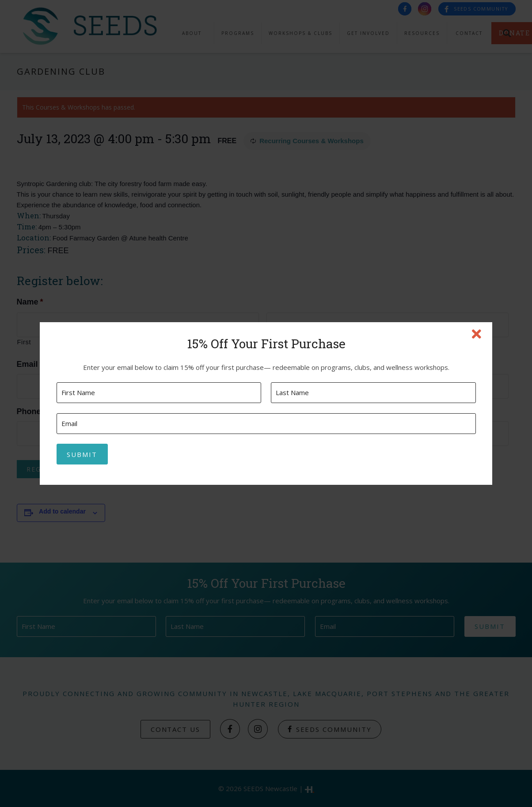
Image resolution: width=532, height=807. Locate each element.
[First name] (159, 393)
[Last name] (373, 393)
